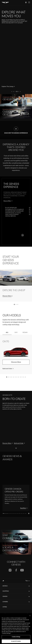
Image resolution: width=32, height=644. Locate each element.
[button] (12, 92)
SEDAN (25, 333)
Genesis (5, 597)
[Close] (30, 616)
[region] (16, 629)
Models (5, 586)
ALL (7, 333)
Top (27, 581)
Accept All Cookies (16, 641)
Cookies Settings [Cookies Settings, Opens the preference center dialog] (16, 637)
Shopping (6, 591)
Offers (5, 607)
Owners (5, 602)
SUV (16, 333)
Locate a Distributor (26, 2)
